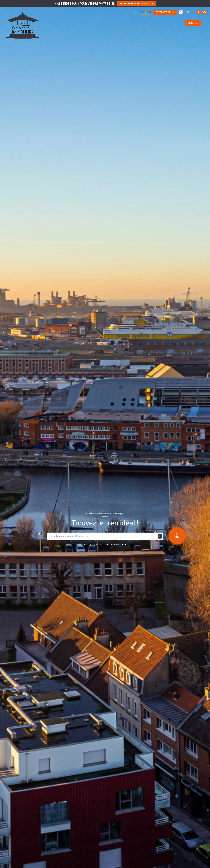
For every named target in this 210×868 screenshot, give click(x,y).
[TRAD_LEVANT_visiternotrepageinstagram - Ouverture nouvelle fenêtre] (163, 12)
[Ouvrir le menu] (193, 23)
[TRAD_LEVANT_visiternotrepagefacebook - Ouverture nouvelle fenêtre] (157, 12)
